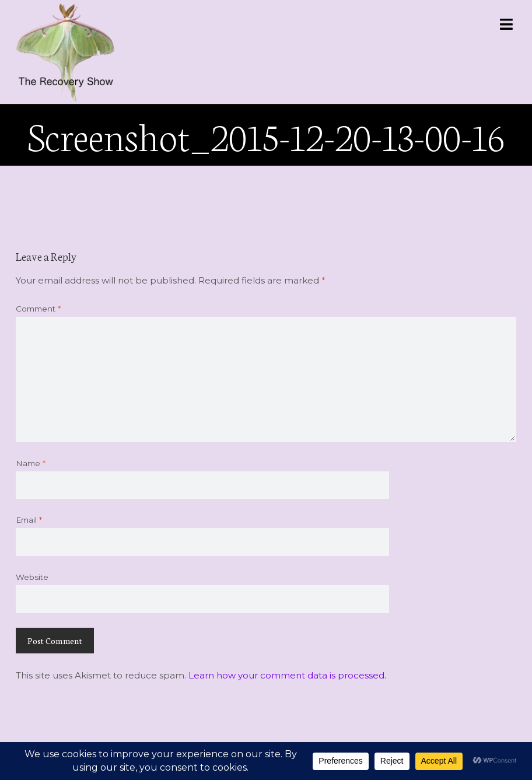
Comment (38, 309)
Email (29, 520)
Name (31, 463)
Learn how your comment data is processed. (287, 675)
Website (32, 577)
